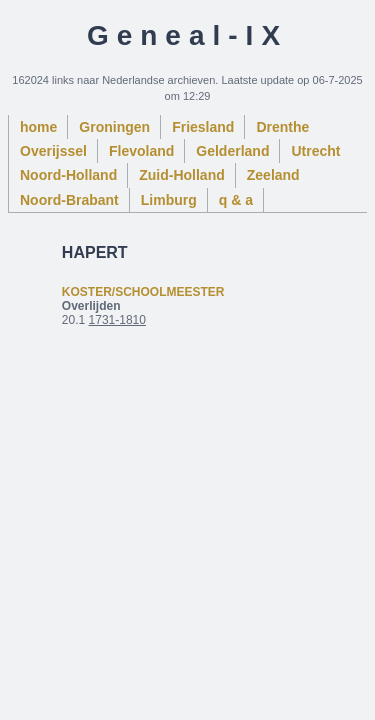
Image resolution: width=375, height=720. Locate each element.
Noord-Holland (68, 175)
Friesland (203, 127)
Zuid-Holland (182, 175)
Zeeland (273, 175)
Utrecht (315, 151)
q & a (236, 200)
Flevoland (141, 151)
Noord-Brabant (69, 200)
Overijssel (53, 151)
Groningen (114, 127)
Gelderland (232, 151)
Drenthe (282, 127)
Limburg (169, 200)
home (38, 127)
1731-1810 (117, 320)
